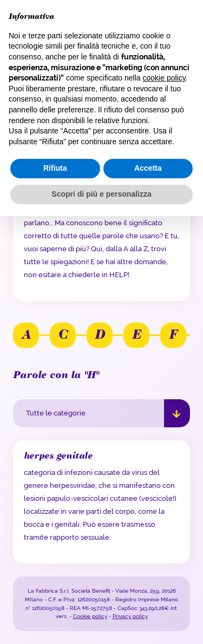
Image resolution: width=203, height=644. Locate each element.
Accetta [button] (148, 168)
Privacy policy (130, 616)
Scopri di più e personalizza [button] (101, 194)
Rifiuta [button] (55, 168)
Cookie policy (90, 616)
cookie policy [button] (164, 78)
